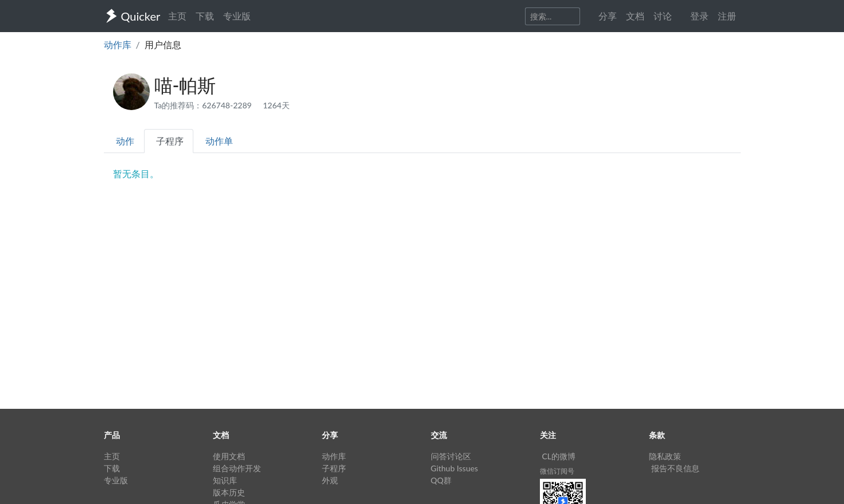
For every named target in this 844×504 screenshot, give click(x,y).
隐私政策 (665, 456)
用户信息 (163, 44)
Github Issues (455, 468)
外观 (330, 480)
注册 (727, 16)
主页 (177, 16)
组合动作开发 (237, 468)
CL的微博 (559, 456)
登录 (699, 16)
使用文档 (229, 456)
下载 (205, 16)
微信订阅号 (557, 471)
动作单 (219, 141)
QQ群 (441, 480)
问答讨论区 (451, 456)
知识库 (225, 480)
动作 (125, 141)
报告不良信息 (675, 468)
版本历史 (229, 492)
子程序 (170, 141)
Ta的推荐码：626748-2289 (204, 105)
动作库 (118, 44)
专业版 (237, 16)
